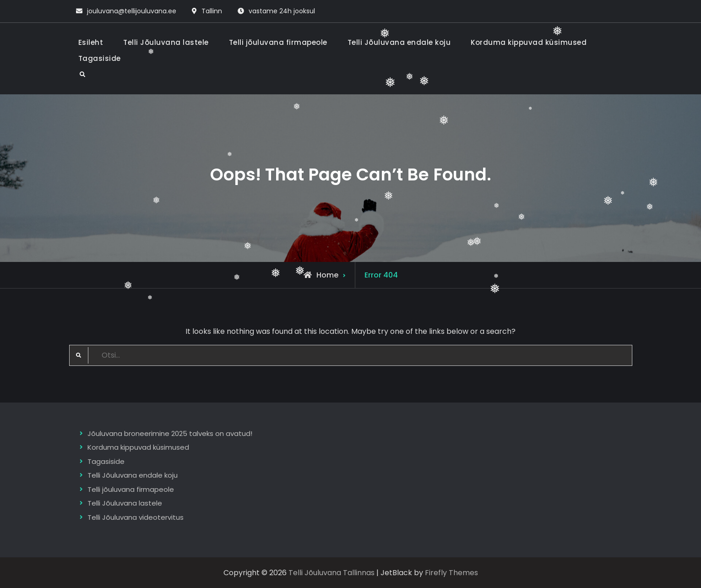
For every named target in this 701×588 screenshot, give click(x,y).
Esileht (91, 42)
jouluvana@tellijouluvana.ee (132, 11)
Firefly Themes (451, 573)
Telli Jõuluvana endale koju (399, 42)
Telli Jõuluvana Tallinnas (331, 573)
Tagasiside (100, 58)
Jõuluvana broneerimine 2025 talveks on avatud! (170, 433)
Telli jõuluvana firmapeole (278, 42)
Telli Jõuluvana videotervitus (136, 517)
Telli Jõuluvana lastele (166, 42)
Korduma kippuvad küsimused (529, 42)
